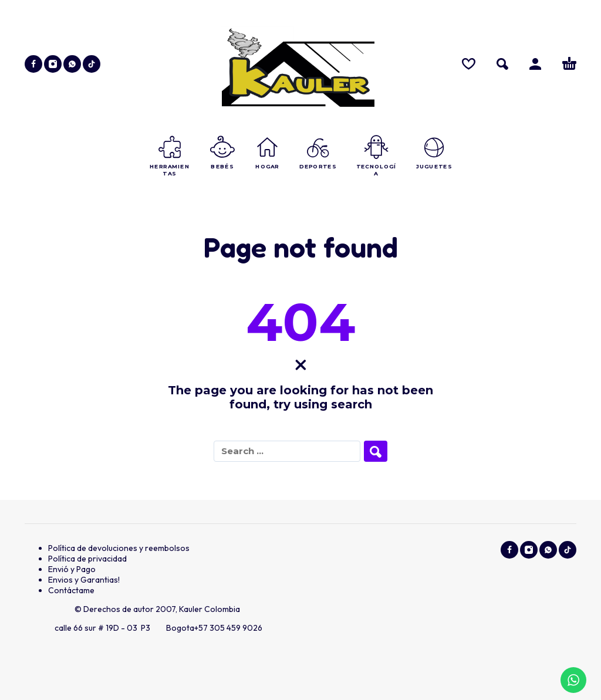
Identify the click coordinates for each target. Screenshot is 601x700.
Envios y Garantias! (84, 580)
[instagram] (53, 64)
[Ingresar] (535, 64)
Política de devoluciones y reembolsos (119, 548)
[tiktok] (92, 64)
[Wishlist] (469, 64)
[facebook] (33, 64)
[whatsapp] (72, 64)
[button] (502, 64)
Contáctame (71, 590)
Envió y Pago (72, 569)
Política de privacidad (87, 559)
